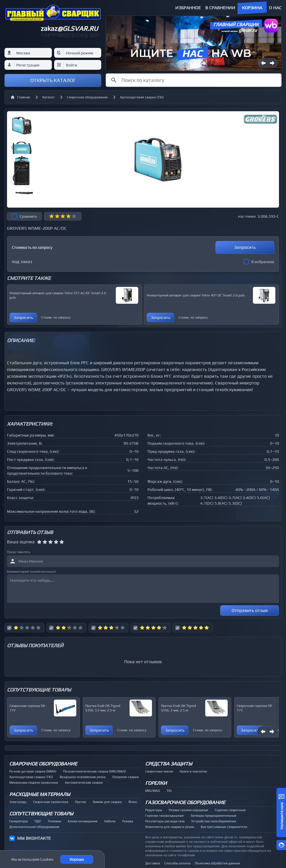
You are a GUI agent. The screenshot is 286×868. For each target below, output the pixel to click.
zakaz (69, 28)
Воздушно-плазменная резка (83, 777)
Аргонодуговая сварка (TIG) (142, 97)
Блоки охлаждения (83, 821)
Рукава (128, 821)
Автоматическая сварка (84, 783)
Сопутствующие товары (41, 814)
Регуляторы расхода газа (165, 821)
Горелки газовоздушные (164, 816)
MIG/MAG (153, 791)
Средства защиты (169, 764)
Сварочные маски (159, 771)
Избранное (188, 8)
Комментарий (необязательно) (31, 572)
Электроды (18, 802)
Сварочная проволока (51, 802)
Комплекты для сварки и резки (170, 827)
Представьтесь (19, 552)
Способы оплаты (177, 863)
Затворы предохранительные (213, 816)
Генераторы (19, 821)
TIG (169, 791)
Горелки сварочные (230, 810)
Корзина (252, 8)
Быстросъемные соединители (224, 827)
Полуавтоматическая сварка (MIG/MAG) (94, 771)
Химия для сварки (107, 802)
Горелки (156, 783)
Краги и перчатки (193, 771)
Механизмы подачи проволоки (34, 783)
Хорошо (77, 859)
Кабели (110, 821)
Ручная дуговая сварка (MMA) (33, 771)
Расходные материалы (40, 794)
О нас (275, 8)
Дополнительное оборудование (34, 827)
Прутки (80, 802)
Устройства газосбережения (214, 821)
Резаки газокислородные (188, 810)
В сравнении (220, 8)
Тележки (54, 821)
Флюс (133, 802)
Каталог (49, 97)
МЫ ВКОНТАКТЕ (34, 838)
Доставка (153, 863)
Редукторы (154, 810)
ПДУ (38, 821)
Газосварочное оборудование (185, 802)
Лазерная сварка (125, 777)
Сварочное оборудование (87, 97)
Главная (20, 97)
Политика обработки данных (217, 863)
